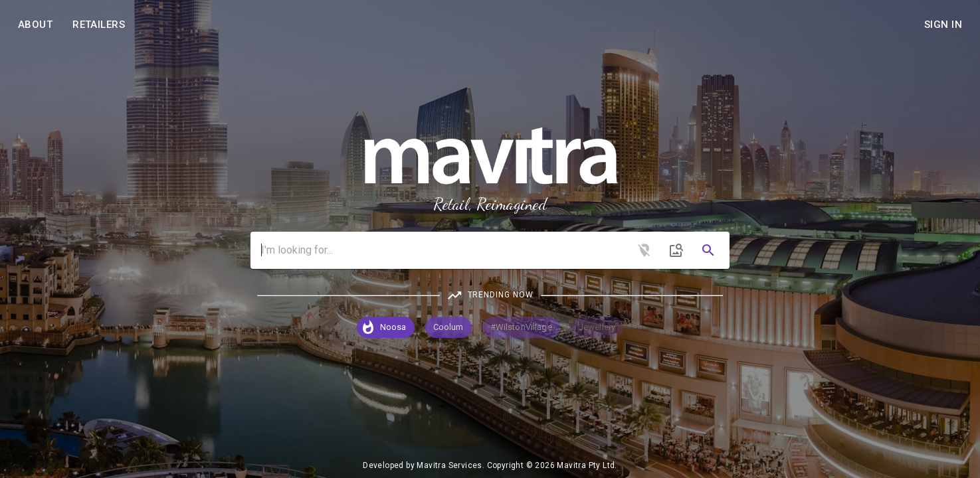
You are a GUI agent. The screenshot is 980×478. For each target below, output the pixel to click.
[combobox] (490, 250)
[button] (386, 327)
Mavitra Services (449, 465)
